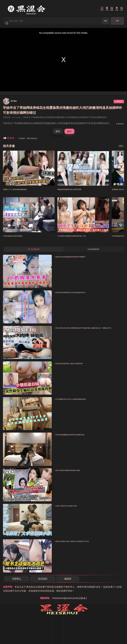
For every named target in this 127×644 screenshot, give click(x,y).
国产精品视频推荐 (34, 256)
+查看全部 (116, 106)
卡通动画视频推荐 (93, 256)
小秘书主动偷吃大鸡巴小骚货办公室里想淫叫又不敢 (83, 549)
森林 (58, 136)
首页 (14, 122)
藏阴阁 (69, 586)
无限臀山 (17, 586)
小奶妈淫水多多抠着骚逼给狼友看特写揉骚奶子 (81, 264)
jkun (69, 136)
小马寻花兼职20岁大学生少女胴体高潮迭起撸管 (81, 406)
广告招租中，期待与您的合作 (33, 143)
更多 (119, 151)
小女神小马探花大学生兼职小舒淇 (73, 513)
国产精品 (16, 105)
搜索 (117, 23)
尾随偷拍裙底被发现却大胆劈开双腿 (77, 194)
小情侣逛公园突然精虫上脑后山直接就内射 (78, 371)
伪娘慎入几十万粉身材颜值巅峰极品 (23, 194)
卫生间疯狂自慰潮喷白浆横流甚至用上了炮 (81, 241)
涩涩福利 (44, 586)
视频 (105, 23)
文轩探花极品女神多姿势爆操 (19, 241)
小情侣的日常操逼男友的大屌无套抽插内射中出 (81, 300)
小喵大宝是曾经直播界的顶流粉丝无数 (76, 477)
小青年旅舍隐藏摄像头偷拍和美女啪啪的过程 (79, 442)
